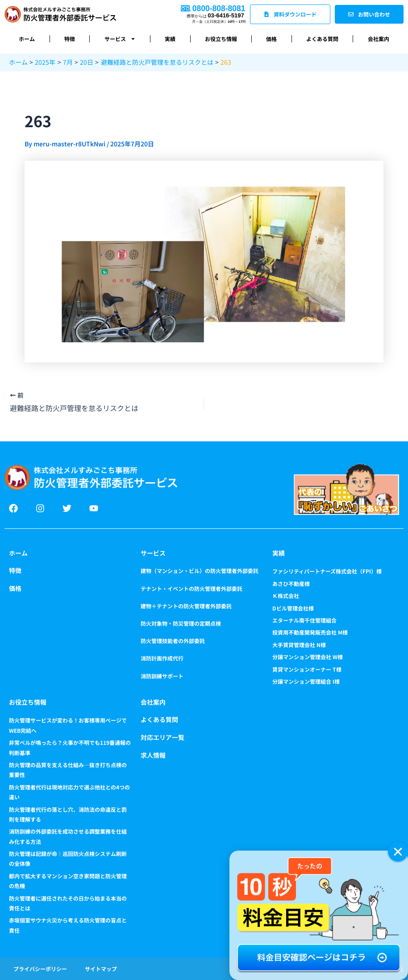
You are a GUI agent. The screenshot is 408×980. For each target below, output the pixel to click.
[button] (398, 852)
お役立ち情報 (221, 39)
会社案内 (379, 39)
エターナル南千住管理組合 (304, 620)
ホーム (27, 39)
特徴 (70, 39)
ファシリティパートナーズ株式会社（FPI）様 (327, 571)
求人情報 (153, 755)
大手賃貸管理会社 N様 (299, 645)
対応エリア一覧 (162, 737)
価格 (271, 39)
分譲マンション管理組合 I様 (306, 681)
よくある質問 (322, 39)
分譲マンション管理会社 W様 (308, 657)
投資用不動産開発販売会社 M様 (310, 632)
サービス (120, 39)
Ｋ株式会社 (286, 596)
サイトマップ (101, 969)
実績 (170, 39)
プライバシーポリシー (40, 969)
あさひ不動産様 (291, 583)
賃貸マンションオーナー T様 (307, 669)
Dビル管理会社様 (293, 608)
